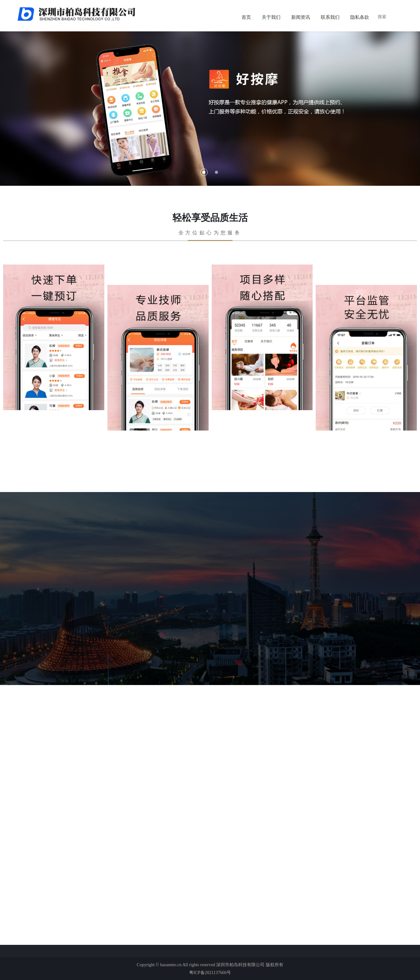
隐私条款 (360, 17)
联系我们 (330, 17)
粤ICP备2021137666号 (210, 973)
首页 (246, 17)
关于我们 (271, 17)
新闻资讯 (301, 17)
